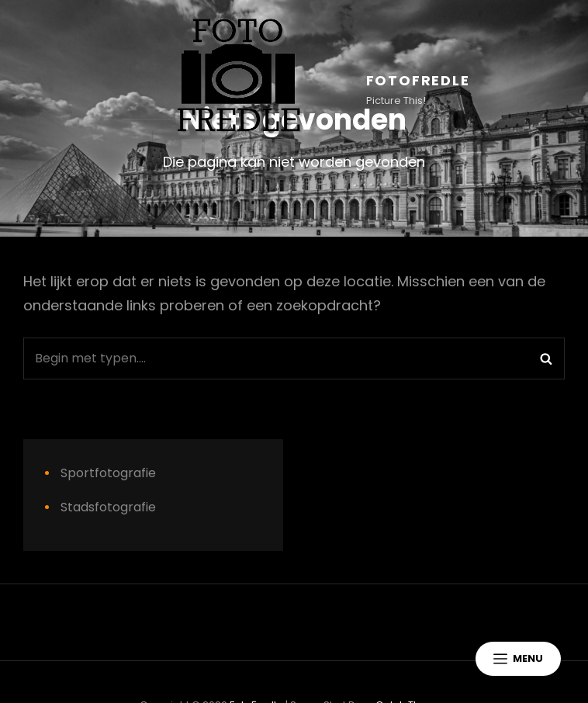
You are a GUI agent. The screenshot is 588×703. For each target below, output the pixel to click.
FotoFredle (418, 80)
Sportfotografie (108, 473)
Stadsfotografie (108, 507)
